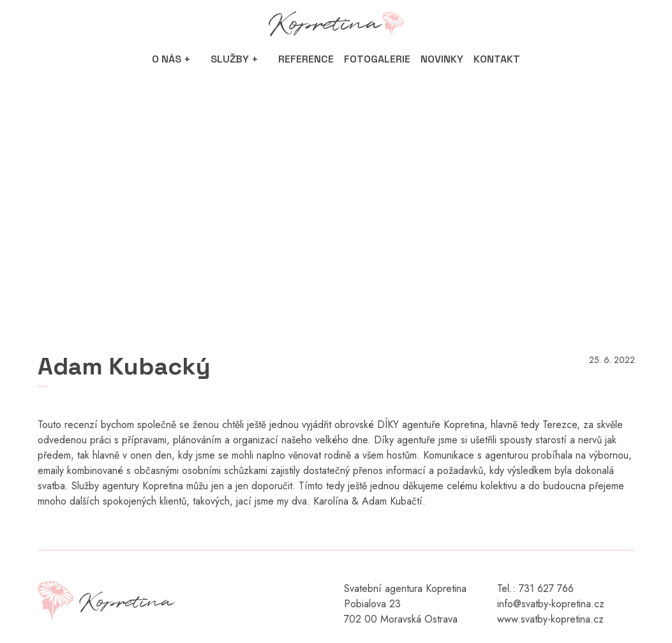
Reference (306, 59)
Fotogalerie (377, 59)
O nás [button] (167, 59)
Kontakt (497, 59)
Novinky (442, 59)
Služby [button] (230, 59)
